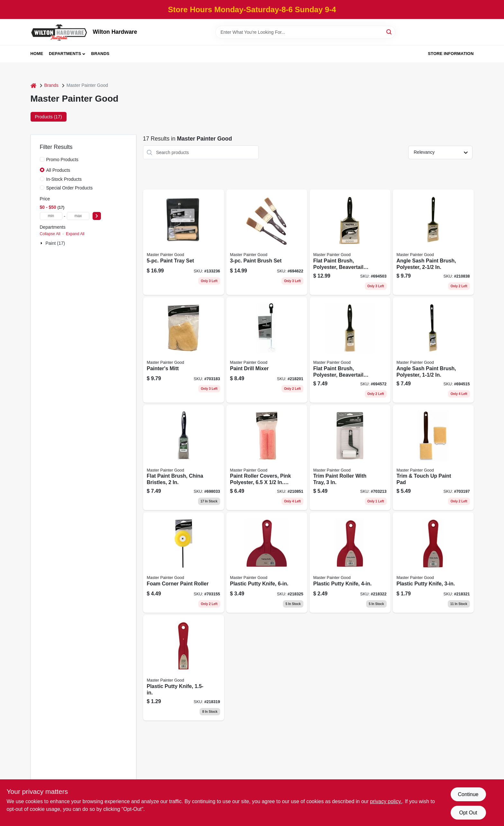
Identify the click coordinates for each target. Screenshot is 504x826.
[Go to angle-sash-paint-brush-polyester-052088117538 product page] (433, 242)
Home (37, 54)
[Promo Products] (42, 159)
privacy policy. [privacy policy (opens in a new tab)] (386, 801)
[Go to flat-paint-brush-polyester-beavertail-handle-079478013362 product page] (350, 242)
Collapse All (50, 234)
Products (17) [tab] (49, 117)
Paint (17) (55, 243)
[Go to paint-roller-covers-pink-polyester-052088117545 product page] (267, 458)
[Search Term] (305, 32)
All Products (58, 170)
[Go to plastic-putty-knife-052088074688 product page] (433, 563)
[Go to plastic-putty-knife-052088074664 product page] (184, 668)
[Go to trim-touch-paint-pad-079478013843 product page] (433, 458)
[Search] (389, 32)
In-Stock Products (64, 179)
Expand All (75, 234)
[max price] (78, 216)
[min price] (51, 216)
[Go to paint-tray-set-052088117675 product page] (184, 242)
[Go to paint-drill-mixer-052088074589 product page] (267, 350)
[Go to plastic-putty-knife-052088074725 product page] (267, 563)
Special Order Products (70, 188)
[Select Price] (97, 216)
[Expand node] (42, 243)
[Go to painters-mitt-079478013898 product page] (184, 350)
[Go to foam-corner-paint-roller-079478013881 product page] (184, 563)
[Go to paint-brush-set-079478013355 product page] (267, 242)
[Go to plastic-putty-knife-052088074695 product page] (350, 563)
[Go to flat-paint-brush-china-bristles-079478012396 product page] (184, 458)
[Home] (33, 85)
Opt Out (468, 813)
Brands (100, 54)
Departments (65, 54)
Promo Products (62, 160)
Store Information (451, 54)
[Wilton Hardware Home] (59, 32)
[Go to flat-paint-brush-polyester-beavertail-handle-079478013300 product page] (350, 350)
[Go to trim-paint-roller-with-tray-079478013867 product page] (350, 458)
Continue (468, 794)
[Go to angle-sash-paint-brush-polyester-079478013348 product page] (433, 350)
